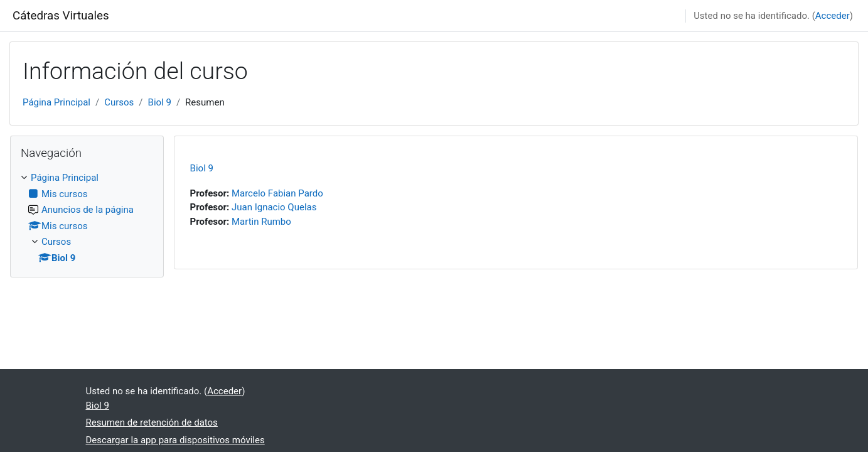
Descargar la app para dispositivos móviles (175, 440)
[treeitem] (87, 218)
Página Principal (56, 102)
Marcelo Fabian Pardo (277, 193)
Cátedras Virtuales (61, 16)
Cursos (119, 102)
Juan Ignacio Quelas (274, 207)
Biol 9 (160, 102)
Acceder (833, 16)
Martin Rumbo (261, 222)
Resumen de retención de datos (152, 422)
